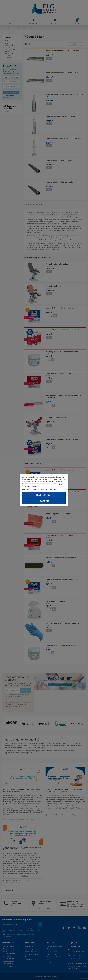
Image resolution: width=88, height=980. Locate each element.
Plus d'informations (29, 489)
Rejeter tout (44, 495)
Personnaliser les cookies (47, 489)
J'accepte (44, 501)
